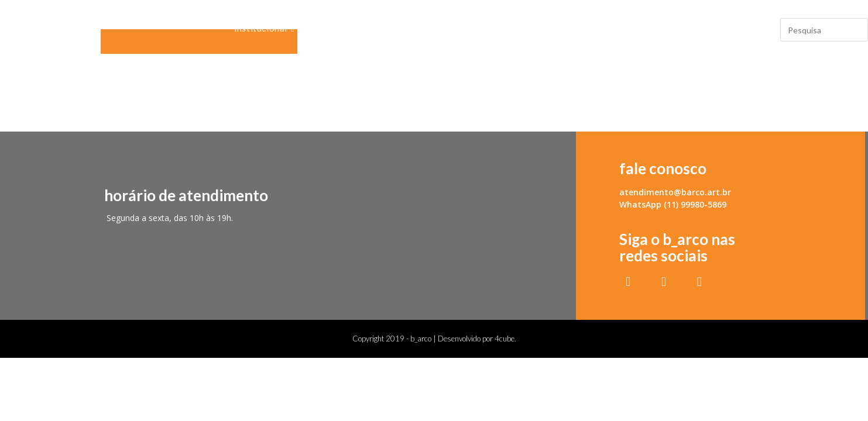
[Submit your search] (856, 28)
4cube (505, 339)
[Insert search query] (824, 30)
